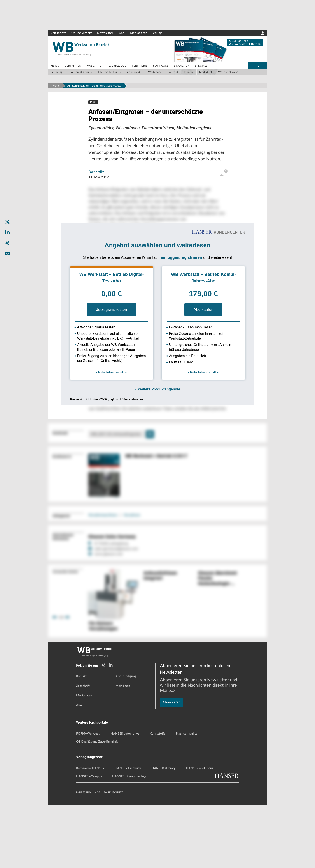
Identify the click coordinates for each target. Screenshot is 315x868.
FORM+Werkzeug (88, 796)
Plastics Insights (186, 796)
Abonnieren (171, 750)
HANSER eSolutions (200, 831)
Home (56, 86)
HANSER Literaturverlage (129, 839)
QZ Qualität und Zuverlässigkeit (97, 804)
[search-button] (257, 66)
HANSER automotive (125, 796)
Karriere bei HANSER (90, 831)
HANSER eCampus (89, 839)
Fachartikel (97, 188)
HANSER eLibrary (164, 831)
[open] (222, 190)
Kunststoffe (158, 796)
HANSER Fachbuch (128, 831)
